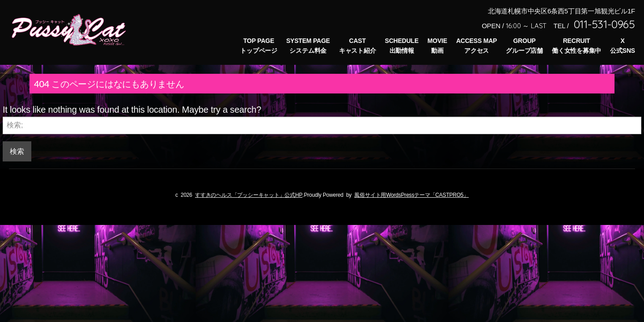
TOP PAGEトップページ (259, 46)
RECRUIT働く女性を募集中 (576, 46)
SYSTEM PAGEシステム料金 (308, 46)
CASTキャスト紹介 (358, 46)
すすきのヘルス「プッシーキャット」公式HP (249, 195)
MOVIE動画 (437, 46)
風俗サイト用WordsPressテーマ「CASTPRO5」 (411, 195)
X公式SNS (623, 46)
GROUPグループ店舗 (524, 46)
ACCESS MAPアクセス (477, 46)
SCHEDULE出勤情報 (402, 46)
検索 (17, 151)
